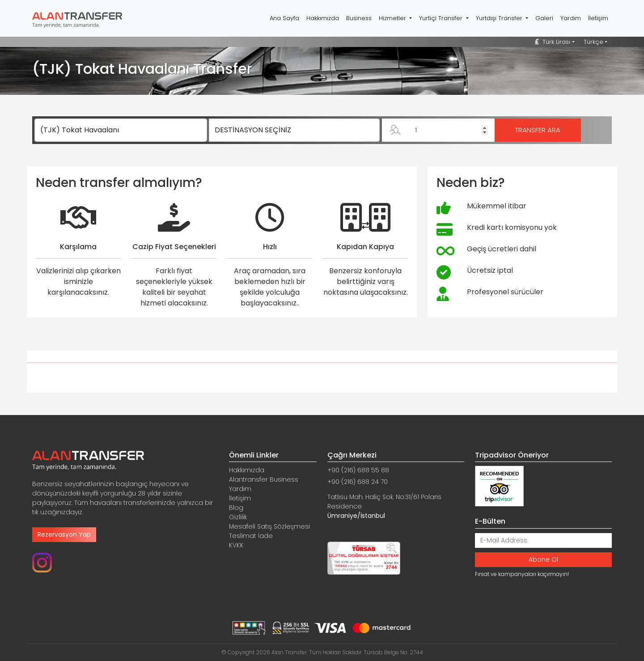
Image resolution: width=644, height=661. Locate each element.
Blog (236, 508)
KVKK (236, 545)
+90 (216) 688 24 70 (358, 482)
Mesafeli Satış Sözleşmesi (269, 526)
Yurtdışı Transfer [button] (500, 18)
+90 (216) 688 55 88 (358, 470)
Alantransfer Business (264, 479)
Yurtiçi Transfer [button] (442, 18)
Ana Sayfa (284, 18)
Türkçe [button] (593, 42)
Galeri (544, 18)
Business (359, 18)
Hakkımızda (323, 18)
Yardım (571, 18)
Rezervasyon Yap (64, 534)
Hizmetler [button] (393, 18)
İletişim (598, 18)
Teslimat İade (251, 536)
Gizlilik (238, 517)
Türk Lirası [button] (553, 42)
